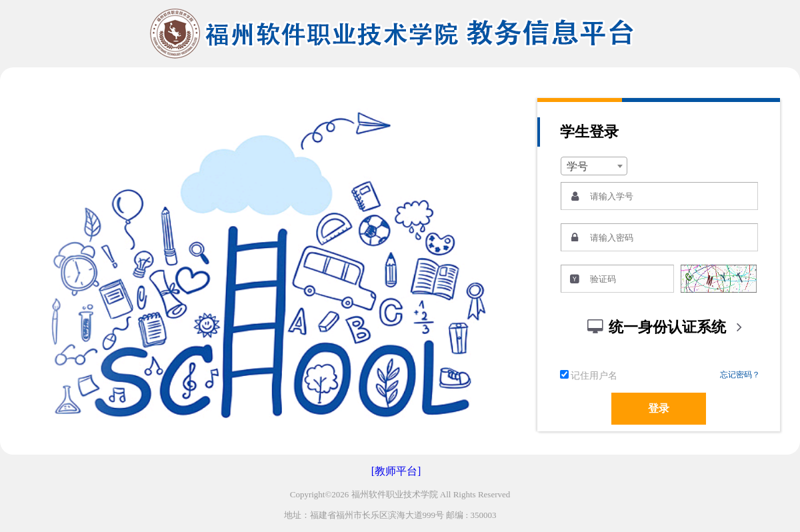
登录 (659, 408)
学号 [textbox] (577, 166)
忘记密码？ (740, 375)
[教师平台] (396, 471)
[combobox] (594, 166)
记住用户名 (589, 376)
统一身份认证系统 (667, 327)
